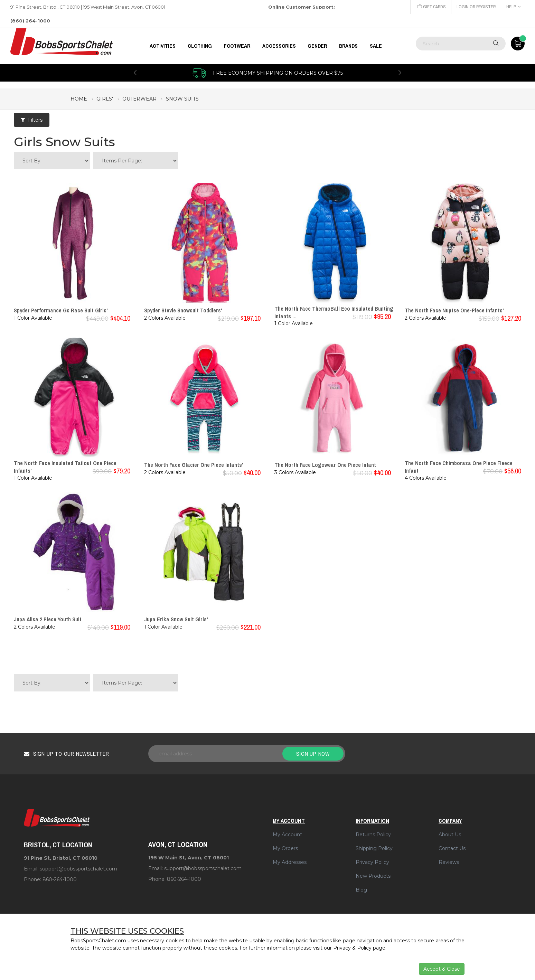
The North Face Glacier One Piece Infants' (194, 465)
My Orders (285, 848)
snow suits (182, 99)
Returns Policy (373, 835)
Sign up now (313, 754)
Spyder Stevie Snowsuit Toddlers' (183, 310)
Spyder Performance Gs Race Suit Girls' (61, 310)
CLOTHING (200, 46)
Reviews (449, 862)
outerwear (139, 99)
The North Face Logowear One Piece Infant (325, 465)
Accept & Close (442, 969)
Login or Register (476, 7)
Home (79, 99)
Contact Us (452, 848)
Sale (376, 46)
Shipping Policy (374, 848)
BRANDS (348, 46)
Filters (32, 120)
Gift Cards (430, 7)
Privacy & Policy (352, 948)
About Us (450, 835)
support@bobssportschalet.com (78, 869)
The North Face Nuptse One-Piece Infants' (454, 310)
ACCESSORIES (279, 46)
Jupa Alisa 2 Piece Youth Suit (48, 619)
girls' (105, 99)
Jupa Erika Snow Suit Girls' (176, 619)
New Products (373, 876)
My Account (287, 835)
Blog (361, 890)
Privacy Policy (372, 862)
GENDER (317, 46)
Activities (163, 46)
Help (513, 7)
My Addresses (290, 862)
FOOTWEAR (237, 46)
